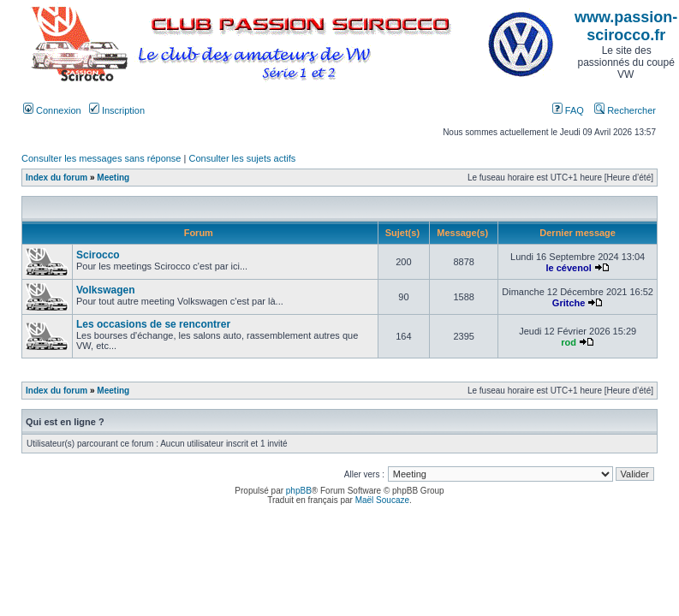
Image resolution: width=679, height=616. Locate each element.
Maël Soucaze (382, 500)
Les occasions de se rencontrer (153, 324)
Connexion (52, 110)
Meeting (113, 178)
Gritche (569, 303)
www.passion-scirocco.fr (626, 26)
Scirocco (98, 255)
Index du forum (57, 178)
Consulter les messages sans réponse (101, 158)
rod (569, 342)
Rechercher (625, 110)
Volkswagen (105, 290)
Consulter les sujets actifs (242, 158)
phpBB (299, 491)
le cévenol (569, 268)
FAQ (568, 110)
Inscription (117, 110)
